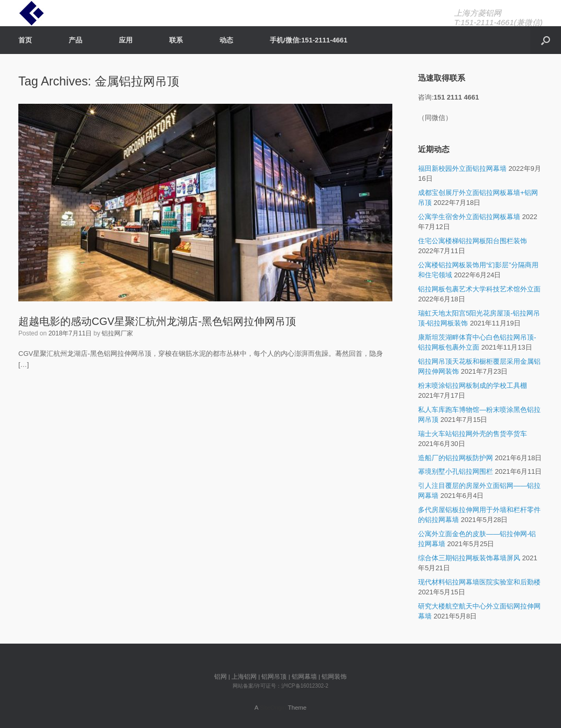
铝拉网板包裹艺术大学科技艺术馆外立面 (479, 289)
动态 (226, 40)
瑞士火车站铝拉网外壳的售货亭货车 (472, 434)
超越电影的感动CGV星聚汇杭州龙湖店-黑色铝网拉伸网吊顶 (157, 321)
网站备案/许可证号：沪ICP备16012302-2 (280, 686)
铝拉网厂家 (117, 333)
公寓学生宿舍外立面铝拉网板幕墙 (469, 217)
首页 (25, 40)
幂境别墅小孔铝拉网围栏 (455, 471)
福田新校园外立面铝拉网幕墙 (462, 169)
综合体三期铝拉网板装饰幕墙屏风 (469, 558)
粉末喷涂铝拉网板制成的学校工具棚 (472, 385)
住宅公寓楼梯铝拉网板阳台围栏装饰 (472, 241)
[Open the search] (546, 40)
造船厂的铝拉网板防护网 (455, 458)
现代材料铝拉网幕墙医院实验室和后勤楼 (479, 582)
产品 (75, 40)
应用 (126, 40)
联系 (176, 40)
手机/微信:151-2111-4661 (309, 40)
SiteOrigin (273, 708)
